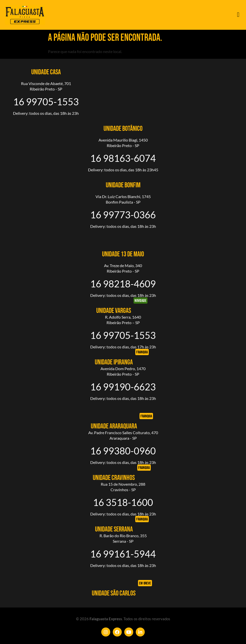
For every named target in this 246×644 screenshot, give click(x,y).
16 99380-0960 (123, 451)
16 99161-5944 (123, 554)
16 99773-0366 (123, 215)
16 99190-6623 (123, 387)
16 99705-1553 (46, 102)
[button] (238, 15)
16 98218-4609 (123, 284)
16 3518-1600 (123, 502)
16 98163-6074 (123, 158)
